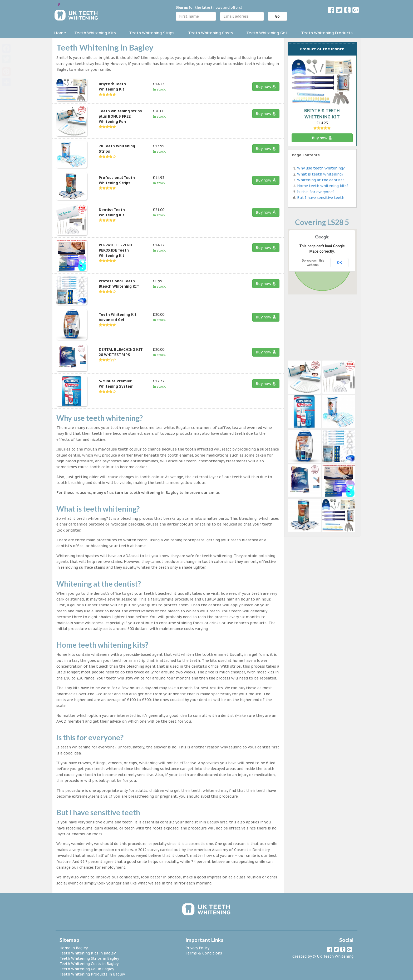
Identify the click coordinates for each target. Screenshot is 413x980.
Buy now (266, 87)
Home (60, 33)
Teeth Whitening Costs (211, 33)
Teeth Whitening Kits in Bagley (88, 953)
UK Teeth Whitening (335, 956)
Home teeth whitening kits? (323, 186)
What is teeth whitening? (320, 174)
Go (277, 16)
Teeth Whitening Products (327, 33)
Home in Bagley (74, 948)
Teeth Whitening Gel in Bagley (87, 969)
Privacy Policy (197, 948)
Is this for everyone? (316, 192)
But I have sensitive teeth (321, 198)
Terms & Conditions (204, 953)
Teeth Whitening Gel (267, 33)
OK (340, 263)
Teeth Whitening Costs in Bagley (89, 964)
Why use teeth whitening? (321, 168)
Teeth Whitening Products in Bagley (92, 974)
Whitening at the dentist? (321, 180)
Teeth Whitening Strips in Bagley (89, 958)
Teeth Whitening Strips (152, 33)
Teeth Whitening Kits (95, 33)
